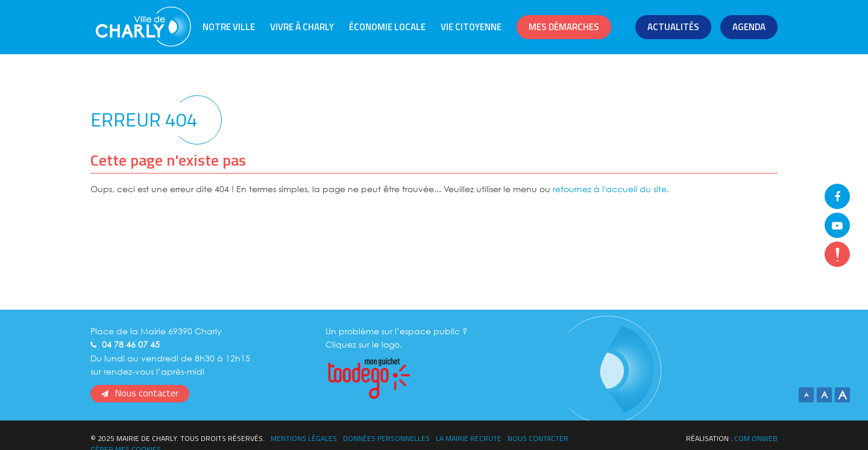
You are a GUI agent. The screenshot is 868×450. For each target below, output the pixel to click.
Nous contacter (146, 393)
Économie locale (387, 27)
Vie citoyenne (471, 27)
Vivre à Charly (302, 27)
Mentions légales (304, 438)
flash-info (837, 254)
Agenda (749, 27)
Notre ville (229, 27)
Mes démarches (564, 27)
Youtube (837, 225)
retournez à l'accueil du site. (611, 189)
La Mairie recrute (469, 438)
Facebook (837, 196)
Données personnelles (386, 438)
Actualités (673, 27)
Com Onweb (756, 438)
